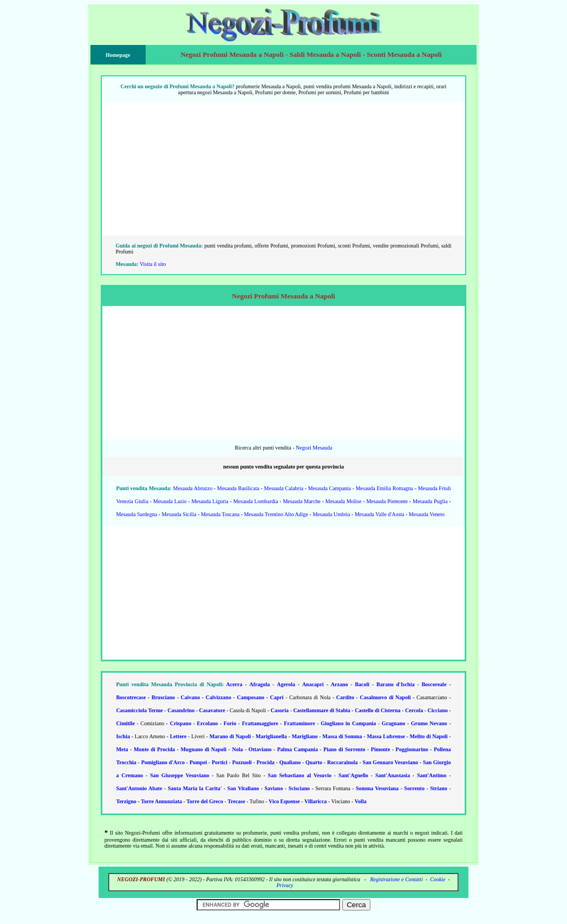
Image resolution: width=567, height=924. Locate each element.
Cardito (345, 697)
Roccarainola (343, 762)
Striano (439, 788)
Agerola (286, 684)
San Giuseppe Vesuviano (180, 775)
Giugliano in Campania (348, 723)
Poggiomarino (412, 749)
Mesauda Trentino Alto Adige (276, 514)
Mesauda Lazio (170, 501)
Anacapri (313, 684)
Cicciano (438, 710)
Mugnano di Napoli (203, 749)
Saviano (273, 788)
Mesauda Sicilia (179, 514)
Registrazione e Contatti (396, 879)
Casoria (280, 710)
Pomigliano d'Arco (163, 762)
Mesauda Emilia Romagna (384, 488)
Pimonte (381, 749)
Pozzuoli (242, 762)
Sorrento (414, 788)
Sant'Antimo (432, 775)
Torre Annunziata (161, 801)
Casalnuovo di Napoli (386, 697)
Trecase (236, 801)
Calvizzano (219, 697)
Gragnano (393, 723)
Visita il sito (153, 264)
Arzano (340, 684)
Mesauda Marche (301, 501)
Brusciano (163, 697)
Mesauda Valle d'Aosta (380, 514)
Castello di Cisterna (377, 710)
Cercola (414, 710)
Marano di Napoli (230, 736)
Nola (237, 749)
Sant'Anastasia (393, 775)
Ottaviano (260, 749)
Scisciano (299, 788)
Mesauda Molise (344, 501)
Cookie (438, 879)
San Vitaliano (243, 788)
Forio (230, 723)
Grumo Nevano (429, 723)
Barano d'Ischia (395, 684)
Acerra (234, 684)
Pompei (198, 762)
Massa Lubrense (386, 736)
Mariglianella (271, 736)
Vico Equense (284, 801)
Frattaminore (299, 723)
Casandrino (181, 710)
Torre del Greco (205, 801)
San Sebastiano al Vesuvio (300, 775)
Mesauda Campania (330, 488)
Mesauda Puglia (430, 501)
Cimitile (125, 723)
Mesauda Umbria (331, 514)
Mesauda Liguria (210, 501)
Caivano (191, 697)
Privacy (285, 885)
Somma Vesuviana (377, 788)
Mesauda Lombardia (256, 501)
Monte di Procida (154, 749)
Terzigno (126, 801)
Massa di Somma (342, 736)
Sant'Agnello (353, 775)
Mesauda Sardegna (136, 514)
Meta (122, 749)
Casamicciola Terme (139, 710)
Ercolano (208, 723)
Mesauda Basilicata (238, 488)
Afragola (259, 684)
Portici (220, 762)
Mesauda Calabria (284, 488)
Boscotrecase (131, 697)
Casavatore (212, 710)
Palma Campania (298, 749)
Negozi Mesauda (314, 448)
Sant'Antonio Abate (139, 788)
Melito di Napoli (429, 736)
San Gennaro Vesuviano (390, 762)
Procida (266, 762)
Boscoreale (434, 684)
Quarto (314, 762)
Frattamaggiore (260, 723)
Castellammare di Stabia (321, 710)
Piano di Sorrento (344, 749)
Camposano (250, 697)
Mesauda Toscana (220, 514)
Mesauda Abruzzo (193, 488)
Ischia (123, 736)
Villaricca (315, 801)
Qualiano (290, 762)
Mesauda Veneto (427, 514)
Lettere (178, 736)
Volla (361, 801)
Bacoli (362, 684)
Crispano (181, 723)
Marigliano (305, 736)
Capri (277, 697)
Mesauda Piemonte (387, 501)
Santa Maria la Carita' (195, 788)
